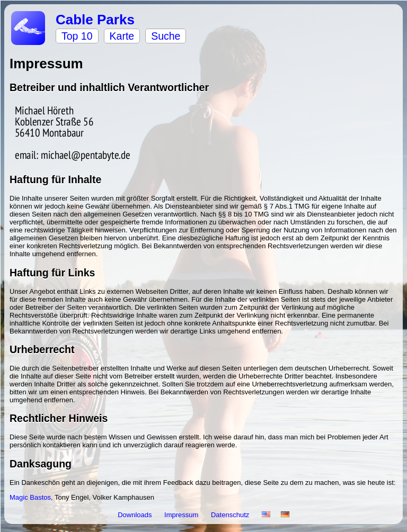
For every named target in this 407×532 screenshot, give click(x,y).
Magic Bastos (30, 497)
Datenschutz (231, 515)
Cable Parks (95, 20)
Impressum (182, 515)
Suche (166, 36)
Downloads (136, 515)
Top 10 (77, 36)
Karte (122, 36)
